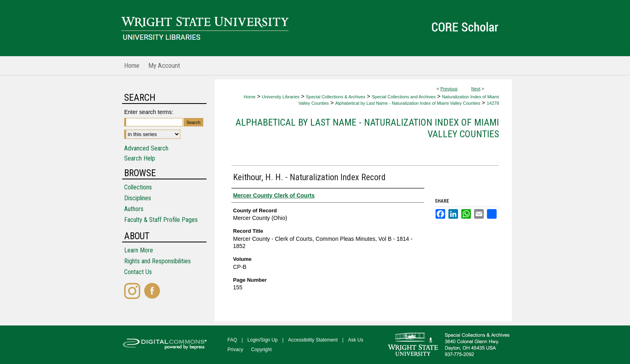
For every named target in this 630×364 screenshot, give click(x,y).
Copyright (261, 350)
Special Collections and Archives (404, 97)
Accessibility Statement (313, 340)
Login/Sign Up (263, 340)
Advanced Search (146, 148)
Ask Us (356, 340)
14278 (493, 103)
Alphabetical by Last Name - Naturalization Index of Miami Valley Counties (408, 103)
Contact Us (138, 272)
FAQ (232, 340)
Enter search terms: (149, 112)
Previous (449, 89)
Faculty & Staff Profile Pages (161, 220)
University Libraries (281, 97)
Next (476, 89)
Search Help (140, 158)
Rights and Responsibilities (157, 261)
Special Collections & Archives (335, 97)
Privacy (235, 350)
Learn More (139, 250)
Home (249, 97)
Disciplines (138, 198)
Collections (138, 187)
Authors (134, 209)
